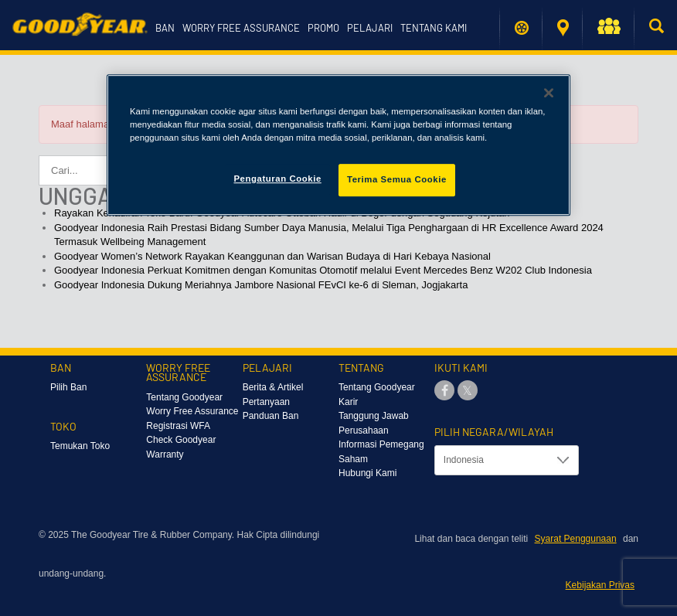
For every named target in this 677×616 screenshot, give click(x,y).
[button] (608, 29)
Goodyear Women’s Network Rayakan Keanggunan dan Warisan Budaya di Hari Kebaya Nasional (272, 256)
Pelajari (370, 28)
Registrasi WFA (178, 426)
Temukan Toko (563, 28)
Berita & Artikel (273, 387)
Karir (348, 402)
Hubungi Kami (367, 473)
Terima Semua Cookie (397, 179)
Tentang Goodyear (377, 387)
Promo (323, 28)
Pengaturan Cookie (277, 179)
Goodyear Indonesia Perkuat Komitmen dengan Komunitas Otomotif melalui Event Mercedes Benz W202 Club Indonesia (323, 270)
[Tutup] (549, 93)
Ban (165, 28)
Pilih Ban (68, 387)
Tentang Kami (434, 28)
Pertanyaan (266, 402)
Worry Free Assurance (241, 28)
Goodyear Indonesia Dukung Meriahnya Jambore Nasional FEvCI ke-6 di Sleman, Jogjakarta (261, 285)
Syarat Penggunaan (576, 539)
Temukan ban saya (522, 28)
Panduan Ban (271, 416)
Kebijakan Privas (600, 585)
